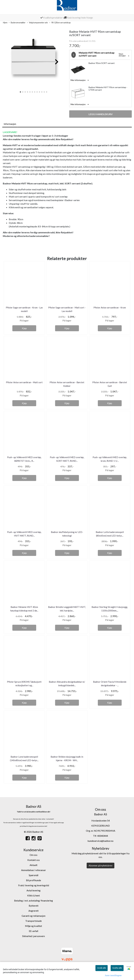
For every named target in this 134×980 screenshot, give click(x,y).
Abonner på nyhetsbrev (100, 865)
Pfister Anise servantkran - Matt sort (24, 382)
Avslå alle (102, 968)
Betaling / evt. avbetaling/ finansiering (33, 901)
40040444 (103, 836)
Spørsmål (33, 875)
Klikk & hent (33, 895)
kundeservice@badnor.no (100, 841)
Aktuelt (33, 865)
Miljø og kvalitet (33, 926)
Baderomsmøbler (17, 23)
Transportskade (33, 921)
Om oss (33, 855)
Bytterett (34, 906)
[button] (20, 92)
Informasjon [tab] (10, 124)
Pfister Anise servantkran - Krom (110, 308)
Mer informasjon (78, 80)
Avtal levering (33, 890)
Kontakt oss (34, 860)
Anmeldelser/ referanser (33, 870)
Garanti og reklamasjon (33, 916)
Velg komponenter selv (37, 23)
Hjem (5, 23)
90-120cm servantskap (60, 23)
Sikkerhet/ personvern (33, 936)
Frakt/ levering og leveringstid (34, 885)
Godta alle (117, 968)
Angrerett (33, 911)
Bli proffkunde (33, 880)
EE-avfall (33, 931)
